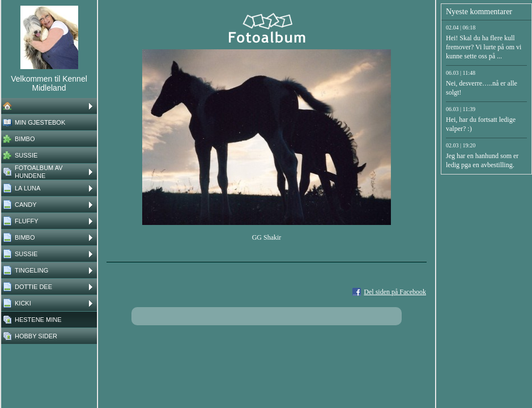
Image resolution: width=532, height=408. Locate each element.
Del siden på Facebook (395, 292)
